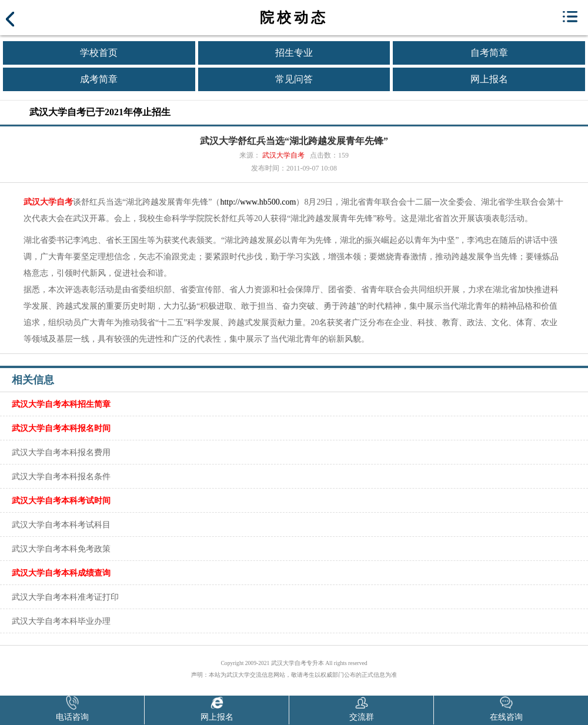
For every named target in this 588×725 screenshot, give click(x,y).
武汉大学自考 (283, 155)
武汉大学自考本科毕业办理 (61, 621)
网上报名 (489, 79)
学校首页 (99, 53)
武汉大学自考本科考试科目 (61, 524)
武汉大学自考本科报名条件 (61, 476)
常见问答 (294, 79)
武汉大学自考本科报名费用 (61, 452)
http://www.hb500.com (258, 202)
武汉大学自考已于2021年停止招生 (100, 112)
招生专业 (294, 53)
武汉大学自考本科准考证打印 (65, 597)
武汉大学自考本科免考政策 (61, 549)
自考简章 (489, 53)
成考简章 (99, 79)
